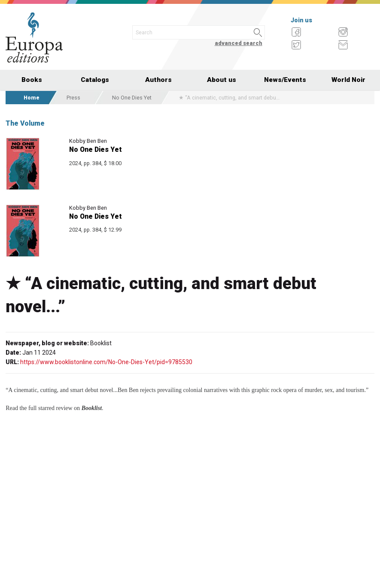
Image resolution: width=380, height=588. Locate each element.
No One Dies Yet (132, 98)
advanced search (239, 43)
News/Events (285, 80)
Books (32, 80)
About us (222, 80)
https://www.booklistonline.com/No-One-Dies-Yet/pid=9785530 (106, 362)
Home (32, 98)
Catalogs (95, 80)
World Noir (348, 80)
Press (73, 98)
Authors (158, 80)
